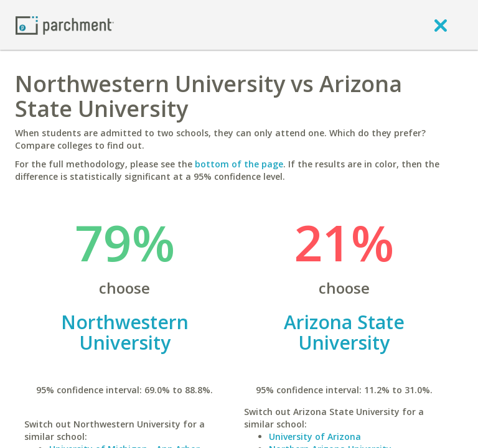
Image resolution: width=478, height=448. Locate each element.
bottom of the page (239, 164)
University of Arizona (315, 436)
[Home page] (65, 25)
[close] (441, 25)
